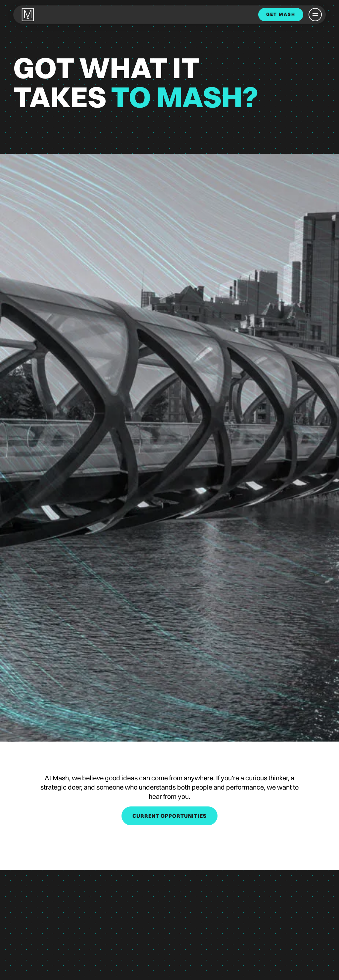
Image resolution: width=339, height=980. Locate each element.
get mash (281, 14)
